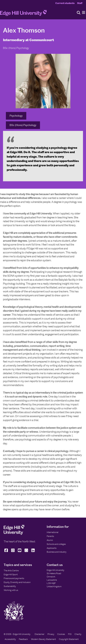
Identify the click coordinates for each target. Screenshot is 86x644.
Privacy (51, 634)
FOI (70, 634)
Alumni (50, 540)
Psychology (16, 116)
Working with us (11, 590)
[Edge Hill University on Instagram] (13, 552)
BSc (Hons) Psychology (23, 125)
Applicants (52, 548)
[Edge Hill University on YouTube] (20, 552)
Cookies (61, 634)
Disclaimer (40, 634)
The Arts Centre (11, 571)
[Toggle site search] (79, 13)
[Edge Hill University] (14, 534)
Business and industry (57, 552)
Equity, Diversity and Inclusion (17, 582)
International (53, 532)
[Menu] (84, 13)
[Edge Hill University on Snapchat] (26, 552)
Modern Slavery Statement (43, 639)
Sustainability (10, 586)
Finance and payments (14, 578)
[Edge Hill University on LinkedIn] (33, 552)
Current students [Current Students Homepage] (65, 3)
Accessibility (10, 639)
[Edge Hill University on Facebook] (7, 552)
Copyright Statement (69, 639)
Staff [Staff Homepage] (80, 3)
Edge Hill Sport (11, 574)
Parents (50, 536)
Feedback (23, 639)
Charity (78, 634)
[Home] (23, 14)
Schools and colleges (56, 544)
